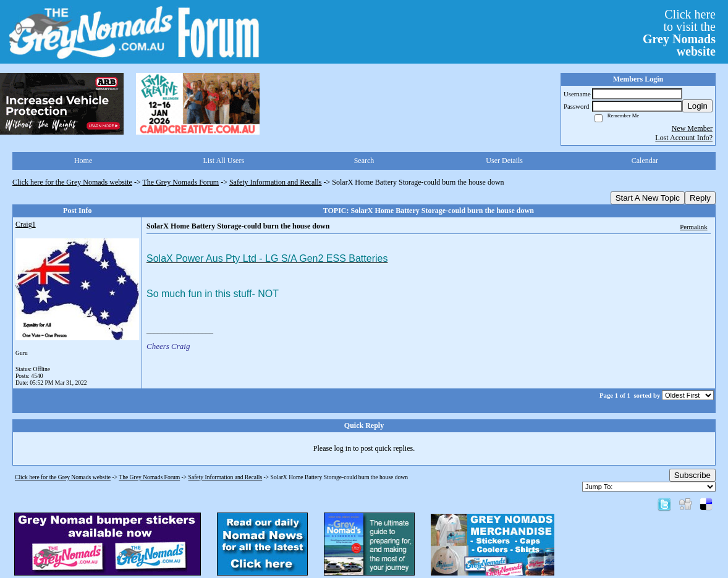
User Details (504, 161)
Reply (700, 198)
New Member (692, 128)
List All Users (223, 161)
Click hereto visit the (679, 33)
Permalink (693, 227)
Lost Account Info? (684, 138)
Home (83, 161)
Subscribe (692, 475)
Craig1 (26, 224)
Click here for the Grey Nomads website (72, 182)
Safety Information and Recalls (276, 182)
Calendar (645, 161)
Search (364, 161)
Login (697, 106)
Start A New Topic (648, 198)
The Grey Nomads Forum (181, 182)
